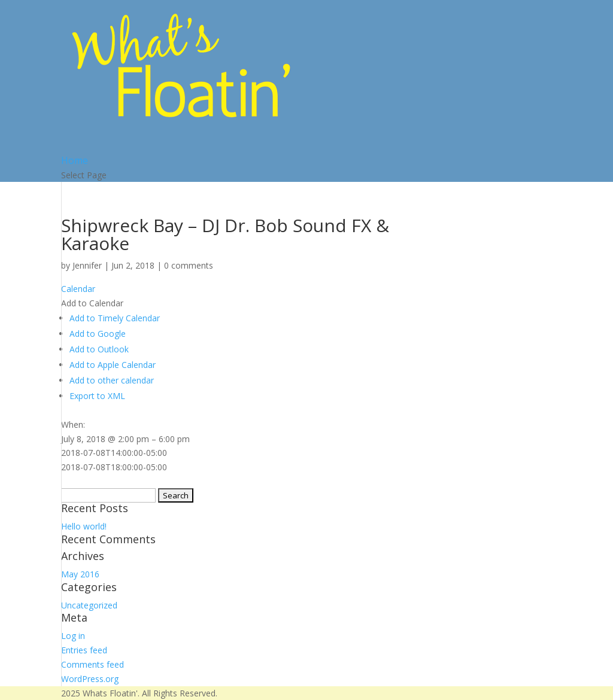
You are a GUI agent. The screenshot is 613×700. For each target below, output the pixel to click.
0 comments (189, 265)
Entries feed (84, 650)
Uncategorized (89, 605)
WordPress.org (90, 679)
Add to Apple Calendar (113, 365)
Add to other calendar (112, 380)
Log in (73, 636)
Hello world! (84, 526)
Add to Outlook (99, 349)
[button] (92, 303)
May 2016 (80, 574)
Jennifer (87, 265)
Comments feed (92, 664)
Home (75, 160)
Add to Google (98, 334)
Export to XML (97, 396)
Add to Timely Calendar (115, 318)
